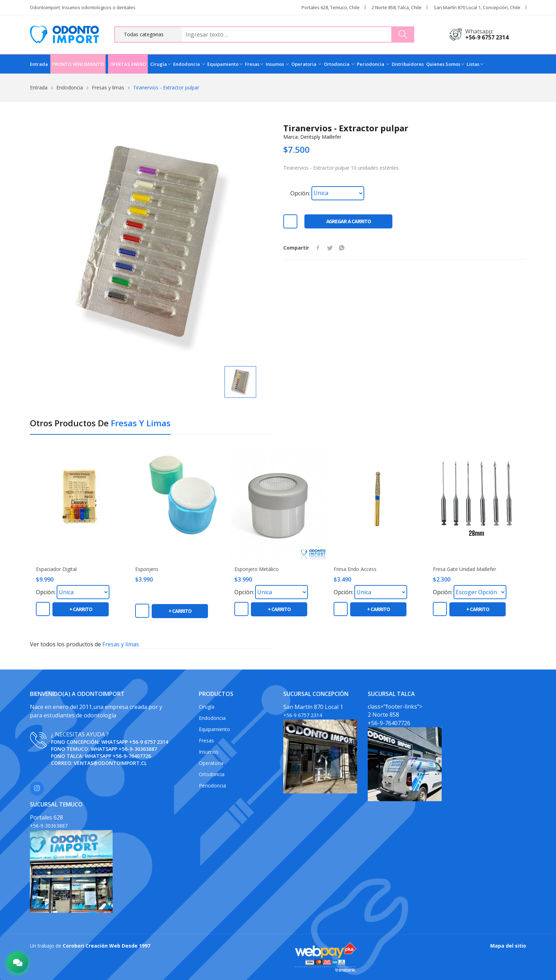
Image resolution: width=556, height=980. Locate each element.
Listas (475, 64)
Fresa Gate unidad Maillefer (465, 569)
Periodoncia (373, 64)
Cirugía (160, 64)
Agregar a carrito (349, 221)
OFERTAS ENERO (128, 64)
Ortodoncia (339, 64)
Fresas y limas (108, 87)
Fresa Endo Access (355, 569)
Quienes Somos (445, 64)
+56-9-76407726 (132, 756)
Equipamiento (225, 64)
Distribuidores (408, 64)
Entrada (39, 64)
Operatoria (306, 64)
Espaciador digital (56, 569)
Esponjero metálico (257, 569)
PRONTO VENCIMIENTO (78, 64)
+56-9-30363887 (138, 749)
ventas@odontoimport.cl (110, 763)
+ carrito (81, 609)
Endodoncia (189, 64)
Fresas (254, 64)
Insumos (277, 64)
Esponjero (147, 569)
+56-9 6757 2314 (487, 37)
